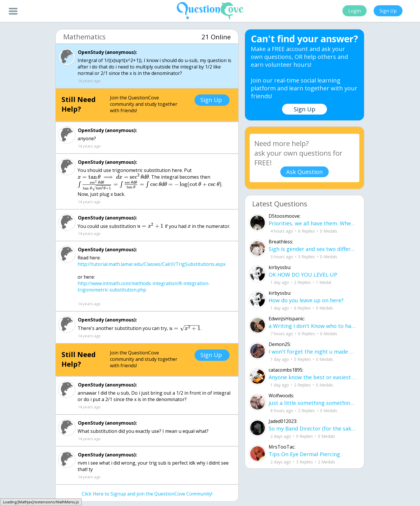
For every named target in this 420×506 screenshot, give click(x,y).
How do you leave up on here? (306, 300)
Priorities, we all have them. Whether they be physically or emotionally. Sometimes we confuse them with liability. (313, 223)
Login (355, 11)
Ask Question (304, 172)
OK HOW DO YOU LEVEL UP (303, 275)
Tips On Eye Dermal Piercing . (306, 454)
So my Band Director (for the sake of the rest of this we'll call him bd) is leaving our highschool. (313, 428)
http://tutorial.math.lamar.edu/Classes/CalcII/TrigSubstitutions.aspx (152, 264)
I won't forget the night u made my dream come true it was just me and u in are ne (313, 352)
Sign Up (388, 11)
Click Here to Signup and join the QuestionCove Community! (147, 494)
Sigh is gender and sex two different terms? (313, 249)
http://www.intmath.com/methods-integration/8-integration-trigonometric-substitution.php (144, 287)
